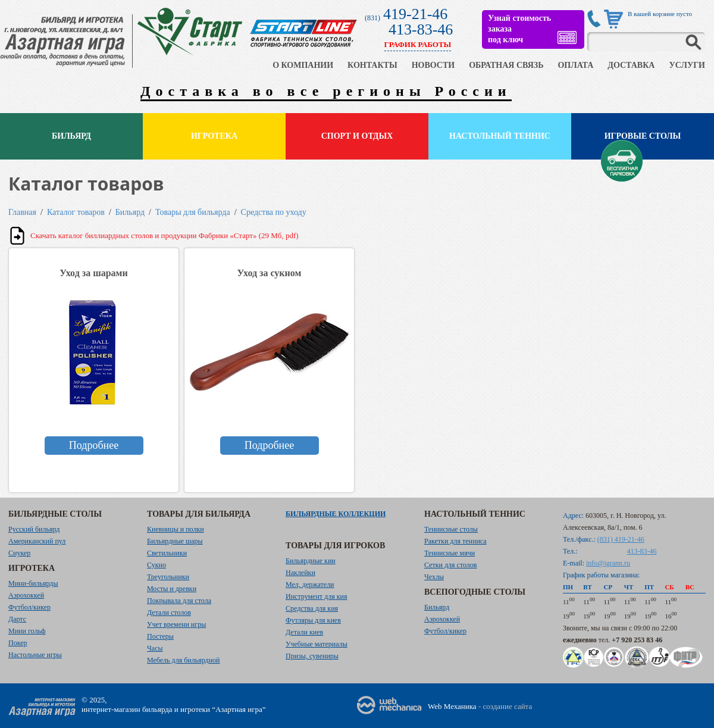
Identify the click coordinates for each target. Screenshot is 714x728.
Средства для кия (312, 608)
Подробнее (94, 445)
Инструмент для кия (316, 596)
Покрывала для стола (179, 601)
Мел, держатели (310, 585)
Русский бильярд (34, 529)
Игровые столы (643, 136)
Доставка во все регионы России (326, 91)
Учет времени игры (176, 624)
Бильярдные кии (311, 561)
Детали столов (169, 613)
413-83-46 (421, 29)
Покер (18, 643)
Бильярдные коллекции (336, 514)
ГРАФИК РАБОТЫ (418, 44)
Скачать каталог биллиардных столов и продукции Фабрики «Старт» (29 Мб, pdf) (165, 235)
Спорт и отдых (357, 136)
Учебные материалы (317, 644)
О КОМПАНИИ (303, 65)
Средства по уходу (274, 212)
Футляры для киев (313, 620)
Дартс (17, 619)
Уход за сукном (270, 273)
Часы (155, 648)
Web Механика (452, 706)
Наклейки (300, 573)
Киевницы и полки (176, 529)
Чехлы (434, 577)
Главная (22, 212)
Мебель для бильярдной (183, 660)
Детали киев (304, 632)
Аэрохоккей (26, 595)
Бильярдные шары (175, 541)
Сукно (156, 565)
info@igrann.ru (608, 563)
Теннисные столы (451, 529)
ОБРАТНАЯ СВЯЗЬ (506, 65)
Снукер (19, 553)
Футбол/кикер (29, 607)
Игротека (214, 136)
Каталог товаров (76, 212)
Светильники (167, 553)
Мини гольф (27, 631)
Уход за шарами (93, 273)
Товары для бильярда (193, 212)
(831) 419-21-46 (621, 539)
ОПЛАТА (575, 65)
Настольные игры (35, 655)
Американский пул (37, 541)
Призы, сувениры (312, 656)
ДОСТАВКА (631, 65)
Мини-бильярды (33, 583)
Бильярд (71, 136)
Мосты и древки (172, 589)
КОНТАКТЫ (372, 65)
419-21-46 (415, 14)
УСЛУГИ (687, 65)
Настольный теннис (500, 136)
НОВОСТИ (433, 65)
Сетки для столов (451, 565)
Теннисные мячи (450, 553)
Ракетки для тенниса (455, 541)
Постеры (160, 636)
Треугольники (168, 577)
